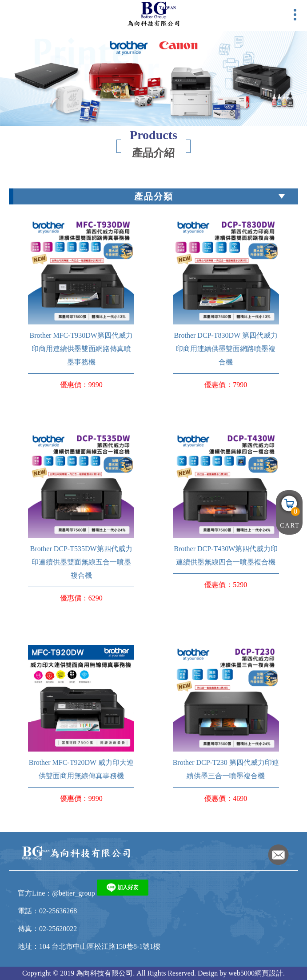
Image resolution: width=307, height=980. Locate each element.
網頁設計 (269, 973)
